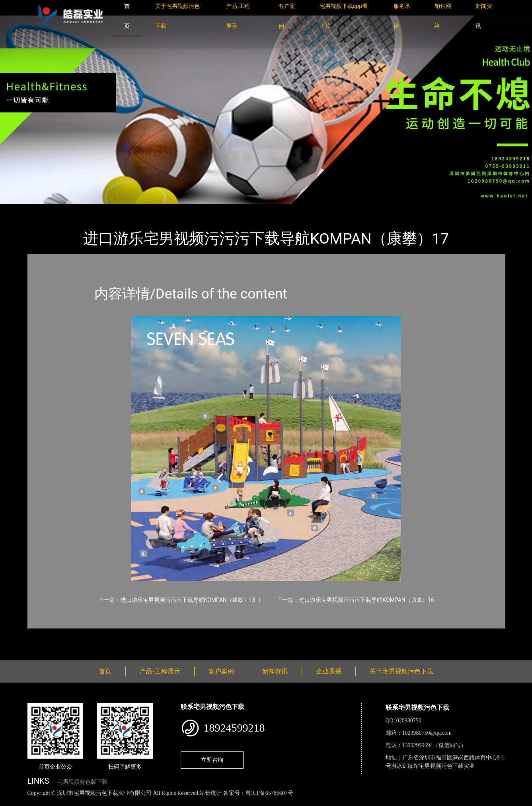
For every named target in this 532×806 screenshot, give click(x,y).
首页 (41, 210)
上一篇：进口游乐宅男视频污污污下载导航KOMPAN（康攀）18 (177, 600)
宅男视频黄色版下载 (82, 782)
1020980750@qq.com (427, 733)
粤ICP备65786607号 (269, 793)
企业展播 (329, 671)
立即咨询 (212, 760)
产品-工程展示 (75, 210)
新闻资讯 (275, 671)
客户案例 (221, 671)
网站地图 (12, 802)
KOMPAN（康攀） (127, 210)
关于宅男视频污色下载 (401, 671)
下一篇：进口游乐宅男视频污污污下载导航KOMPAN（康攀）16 (355, 600)
